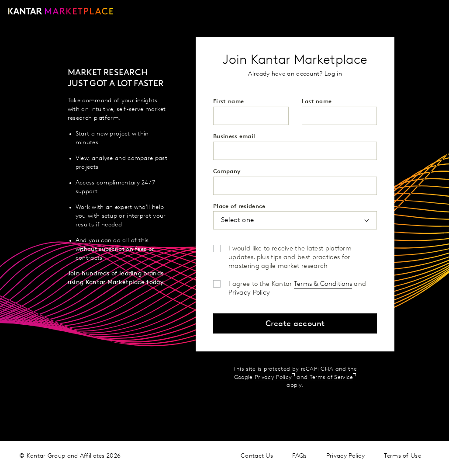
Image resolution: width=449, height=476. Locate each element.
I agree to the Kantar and (297, 285)
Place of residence (239, 207)
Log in (333, 74)
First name (228, 102)
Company (227, 172)
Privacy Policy (249, 293)
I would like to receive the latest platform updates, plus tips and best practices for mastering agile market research (290, 250)
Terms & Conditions (323, 284)
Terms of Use (402, 456)
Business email (234, 137)
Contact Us (257, 456)
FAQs (299, 456)
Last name (317, 102)
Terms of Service (332, 377)
